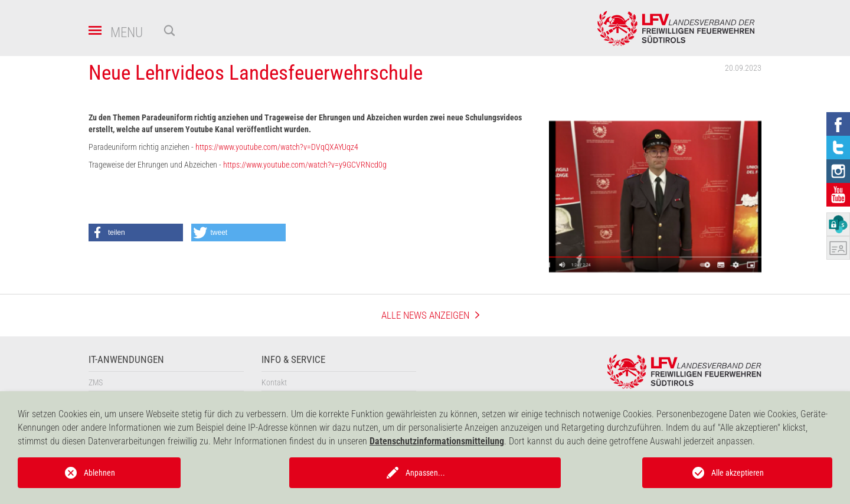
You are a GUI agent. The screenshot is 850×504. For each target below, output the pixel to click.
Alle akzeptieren (738, 473)
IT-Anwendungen (126, 360)
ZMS (96, 382)
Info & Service (293, 360)
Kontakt (274, 382)
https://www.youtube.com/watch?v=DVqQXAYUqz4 (277, 147)
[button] (136, 233)
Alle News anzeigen (425, 315)
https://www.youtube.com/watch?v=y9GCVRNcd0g (305, 165)
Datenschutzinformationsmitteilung (437, 441)
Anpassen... (425, 473)
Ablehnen (99, 473)
